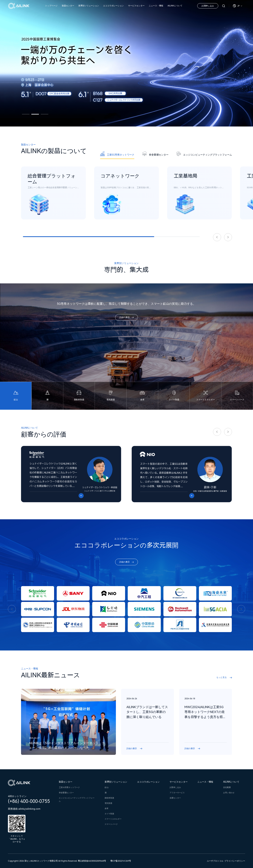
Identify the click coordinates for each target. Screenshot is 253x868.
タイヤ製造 (109, 814)
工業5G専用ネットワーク (69, 787)
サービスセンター (136, 6)
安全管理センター (66, 793)
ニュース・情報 (156, 6)
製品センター (68, 6)
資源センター (175, 798)
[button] (26, 114)
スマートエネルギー (113, 819)
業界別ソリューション (89, 6)
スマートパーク (111, 824)
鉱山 (106, 787)
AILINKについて (175, 6)
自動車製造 (109, 798)
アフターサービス (177, 793)
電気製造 (108, 803)
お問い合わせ (229, 793)
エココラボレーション (113, 6)
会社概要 (227, 787)
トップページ (51, 6)
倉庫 (106, 808)
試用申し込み (208, 6)
